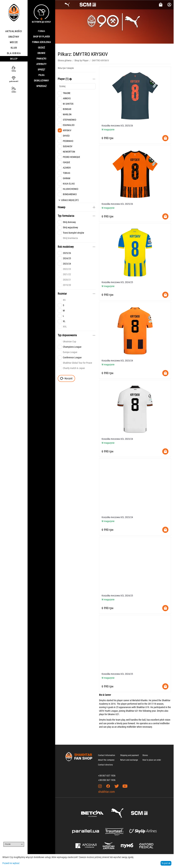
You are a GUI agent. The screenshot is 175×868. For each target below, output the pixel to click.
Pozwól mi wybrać (11, 863)
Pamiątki (41, 59)
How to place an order (152, 760)
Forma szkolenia (41, 42)
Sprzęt (41, 70)
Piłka (41, 75)
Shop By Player (41, 37)
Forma (41, 31)
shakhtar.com (107, 792)
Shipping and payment (130, 755)
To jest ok (166, 863)
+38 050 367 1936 (107, 780)
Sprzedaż (41, 86)
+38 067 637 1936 (107, 776)
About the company (106, 760)
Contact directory (105, 765)
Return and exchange (129, 760)
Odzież (41, 48)
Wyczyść (66, 378)
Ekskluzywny (41, 81)
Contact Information (107, 755)
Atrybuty (41, 64)
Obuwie (41, 53)
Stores (145, 755)
